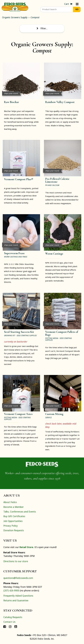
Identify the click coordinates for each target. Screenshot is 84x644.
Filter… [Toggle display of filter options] (42, 28)
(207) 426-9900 (11, 590)
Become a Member (14, 507)
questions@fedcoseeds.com (18, 578)
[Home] (15, 7)
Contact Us (9, 622)
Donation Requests (14, 530)
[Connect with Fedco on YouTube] (16, 627)
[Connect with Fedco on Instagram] (10, 627)
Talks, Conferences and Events (20, 512)
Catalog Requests (13, 617)
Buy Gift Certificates (14, 516)
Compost (35, 17)
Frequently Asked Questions (18, 596)
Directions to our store (16, 561)
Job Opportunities (13, 521)
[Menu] (77, 4)
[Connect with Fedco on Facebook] (5, 627)
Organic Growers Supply (15, 17)
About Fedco (10, 502)
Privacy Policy (11, 526)
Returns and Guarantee (16, 600)
